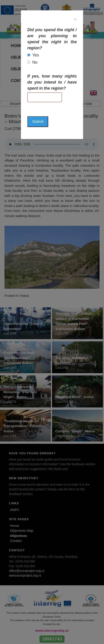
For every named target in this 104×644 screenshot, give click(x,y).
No (35, 62)
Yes (36, 55)
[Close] (75, 19)
